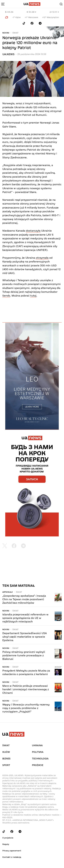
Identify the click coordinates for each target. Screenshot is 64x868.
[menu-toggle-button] (3, 4)
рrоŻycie (38, 765)
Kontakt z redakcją (12, 857)
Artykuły (8, 592)
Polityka (38, 752)
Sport (6, 765)
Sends (6, 296)
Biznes (6, 759)
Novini (6, 33)
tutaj (33, 296)
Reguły (6, 844)
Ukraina (37, 745)
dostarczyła (33, 231)
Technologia (40, 759)
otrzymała (42, 258)
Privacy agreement (12, 851)
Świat (15, 33)
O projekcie (8, 838)
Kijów (6, 752)
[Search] (61, 4)
